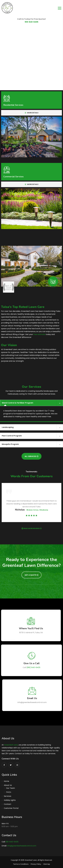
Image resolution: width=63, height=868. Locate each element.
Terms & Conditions (21, 864)
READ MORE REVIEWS (33, 528)
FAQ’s (9, 792)
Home (6, 781)
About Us (8, 785)
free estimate (39, 334)
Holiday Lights (10, 800)
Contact (8, 804)
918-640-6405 (31, 22)
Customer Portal (11, 808)
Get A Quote (32, 575)
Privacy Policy (36, 864)
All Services (32, 456)
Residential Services (13, 105)
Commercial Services (13, 177)
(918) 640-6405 (33, 667)
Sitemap (47, 864)
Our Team (10, 788)
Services (8, 796)
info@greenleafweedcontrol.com (22, 846)
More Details (32, 113)
